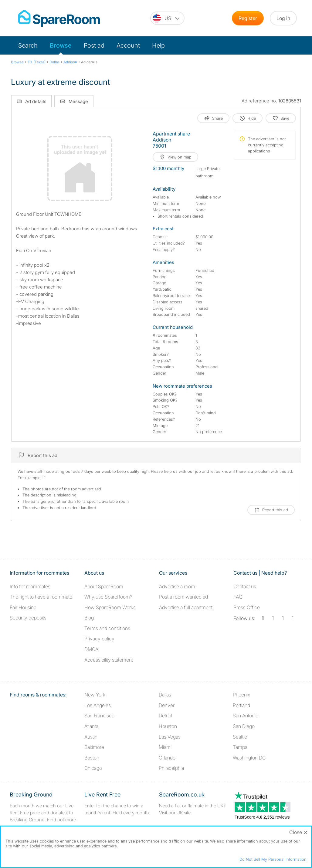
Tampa (240, 747)
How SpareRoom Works (110, 607)
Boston (92, 758)
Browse (61, 45)
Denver (167, 705)
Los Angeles (98, 705)
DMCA (91, 649)
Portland (241, 705)
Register (248, 18)
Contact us (245, 586)
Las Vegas (170, 737)
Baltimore (94, 747)
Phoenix (241, 695)
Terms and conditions (107, 628)
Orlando (167, 758)
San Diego (244, 726)
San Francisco (99, 716)
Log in (283, 18)
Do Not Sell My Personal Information (273, 859)
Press (247, 607)
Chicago (93, 768)
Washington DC (249, 758)
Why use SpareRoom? (108, 597)
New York (95, 695)
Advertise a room (177, 586)
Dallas (165, 695)
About (104, 586)
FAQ (238, 597)
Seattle (240, 737)
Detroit (166, 716)
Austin (91, 737)
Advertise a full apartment (186, 607)
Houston (168, 726)
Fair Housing (23, 607)
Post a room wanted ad (183, 597)
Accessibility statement (109, 660)
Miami (165, 747)
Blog (89, 618)
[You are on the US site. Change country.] (167, 18)
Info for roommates (30, 586)
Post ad (94, 45)
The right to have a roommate (41, 597)
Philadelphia (171, 768)
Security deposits (28, 618)
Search (28, 45)
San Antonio (246, 716)
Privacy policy (99, 639)
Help (158, 45)
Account (128, 45)
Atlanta (91, 726)
